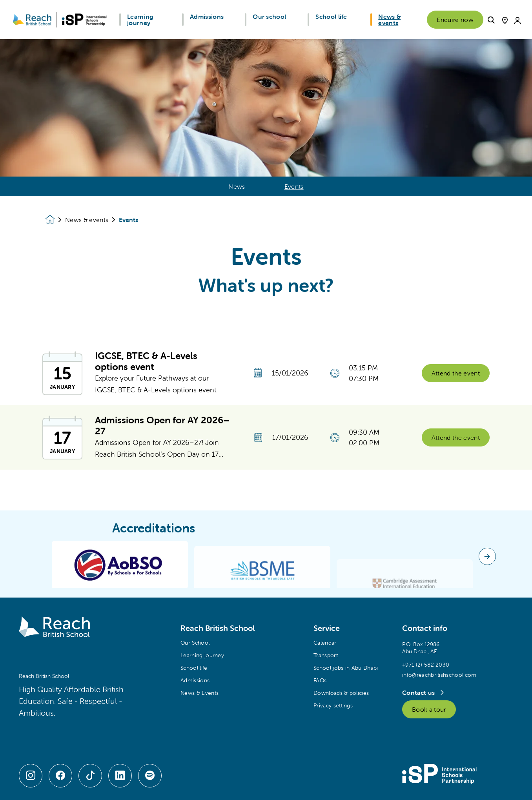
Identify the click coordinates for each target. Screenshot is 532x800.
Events (294, 186)
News (237, 186)
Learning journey (202, 655)
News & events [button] (389, 20)
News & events (87, 220)
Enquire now (455, 20)
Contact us (419, 692)
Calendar (325, 643)
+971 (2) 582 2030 (426, 665)
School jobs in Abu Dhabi (346, 668)
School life (194, 668)
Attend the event (456, 378)
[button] (491, 19)
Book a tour (429, 709)
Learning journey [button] (140, 20)
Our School (195, 643)
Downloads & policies (341, 693)
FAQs (320, 680)
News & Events (199, 693)
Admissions (195, 680)
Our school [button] (269, 16)
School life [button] (331, 16)
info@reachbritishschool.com (439, 675)
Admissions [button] (207, 16)
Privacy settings (333, 705)
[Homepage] (55, 220)
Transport (326, 655)
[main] (266, 420)
